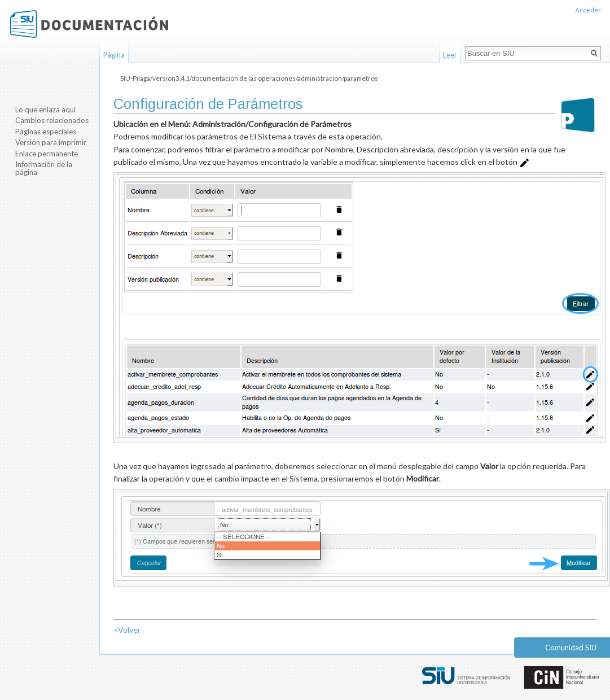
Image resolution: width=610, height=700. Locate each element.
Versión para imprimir (51, 142)
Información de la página (44, 168)
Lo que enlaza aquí (45, 110)
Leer (450, 55)
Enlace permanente (47, 154)
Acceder (588, 10)
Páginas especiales (46, 132)
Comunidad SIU (571, 648)
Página (114, 55)
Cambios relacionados (52, 120)
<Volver (127, 630)
